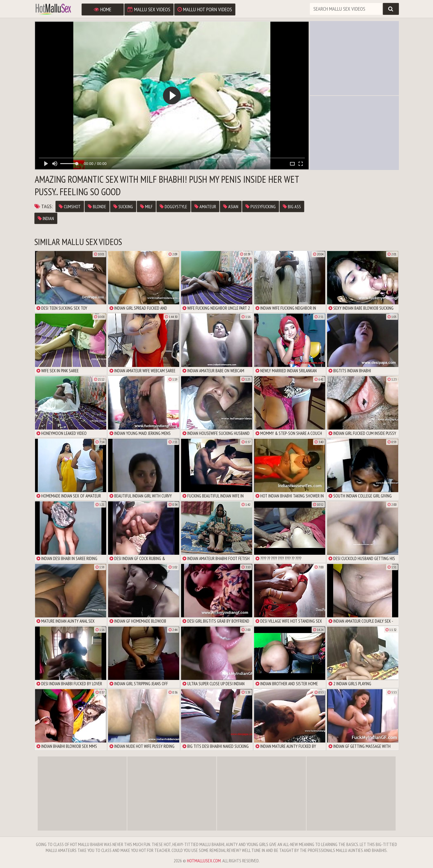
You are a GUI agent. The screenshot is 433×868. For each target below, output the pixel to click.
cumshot (70, 206)
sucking (123, 206)
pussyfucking (261, 206)
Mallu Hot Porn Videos (205, 9)
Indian (46, 218)
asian (231, 206)
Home (103, 9)
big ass (292, 206)
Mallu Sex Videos (149, 9)
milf (146, 206)
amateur (205, 206)
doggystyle (173, 206)
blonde (97, 206)
